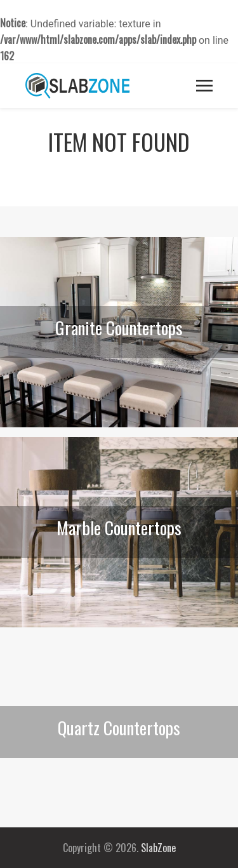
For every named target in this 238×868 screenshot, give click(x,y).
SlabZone (158, 848)
